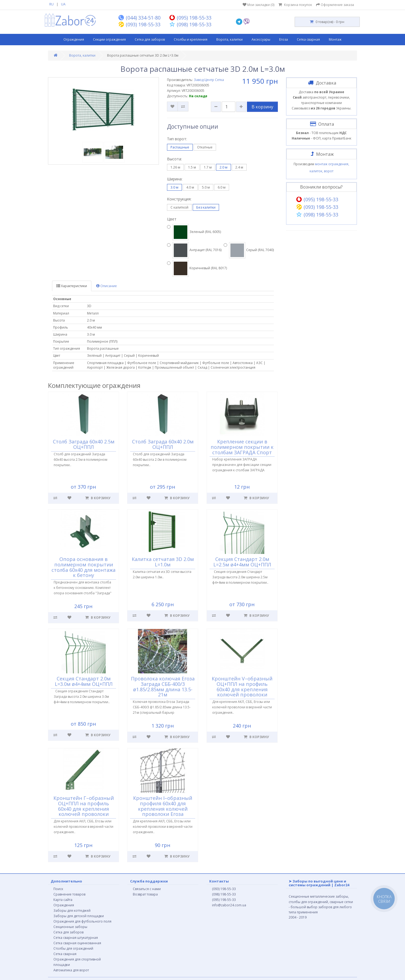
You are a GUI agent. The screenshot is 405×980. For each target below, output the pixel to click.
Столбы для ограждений (73, 948)
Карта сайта (63, 900)
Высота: (174, 159)
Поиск (58, 889)
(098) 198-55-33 (224, 894)
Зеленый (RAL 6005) (194, 232)
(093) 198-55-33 (224, 889)
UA (63, 4)
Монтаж (335, 39)
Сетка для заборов (150, 39)
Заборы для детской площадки (79, 916)
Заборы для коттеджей (72, 911)
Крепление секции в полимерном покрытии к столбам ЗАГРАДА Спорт (242, 447)
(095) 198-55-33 (224, 900)
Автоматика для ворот (71, 970)
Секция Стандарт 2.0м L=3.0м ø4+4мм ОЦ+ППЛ (84, 681)
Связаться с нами (147, 889)
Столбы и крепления (191, 39)
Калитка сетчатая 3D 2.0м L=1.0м (163, 562)
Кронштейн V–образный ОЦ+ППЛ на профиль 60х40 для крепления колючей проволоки (242, 687)
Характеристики (72, 286)
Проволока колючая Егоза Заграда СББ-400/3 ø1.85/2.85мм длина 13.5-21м (163, 687)
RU (52, 4)
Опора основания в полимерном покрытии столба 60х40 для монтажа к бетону (83, 567)
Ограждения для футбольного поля (82, 921)
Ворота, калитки (229, 39)
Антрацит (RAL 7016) (194, 250)
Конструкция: (179, 199)
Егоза (284, 39)
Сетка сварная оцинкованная (77, 943)
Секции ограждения (109, 39)
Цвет (172, 219)
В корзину (262, 107)
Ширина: (175, 179)
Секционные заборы (70, 927)
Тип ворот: (177, 139)
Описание (107, 286)
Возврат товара (145, 894)
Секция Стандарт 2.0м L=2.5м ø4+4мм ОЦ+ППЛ (242, 562)
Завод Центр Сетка (209, 80)
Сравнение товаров (69, 894)
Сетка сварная (308, 39)
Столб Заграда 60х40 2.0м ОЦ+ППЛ (163, 444)
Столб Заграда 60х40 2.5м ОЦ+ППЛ (84, 444)
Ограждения (74, 39)
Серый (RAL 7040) (249, 250)
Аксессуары (261, 39)
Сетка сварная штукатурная (76, 938)
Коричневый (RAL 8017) (197, 268)
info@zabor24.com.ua (229, 905)
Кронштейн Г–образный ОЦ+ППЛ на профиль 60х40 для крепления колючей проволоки (84, 806)
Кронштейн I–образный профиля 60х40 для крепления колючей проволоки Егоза (163, 806)
